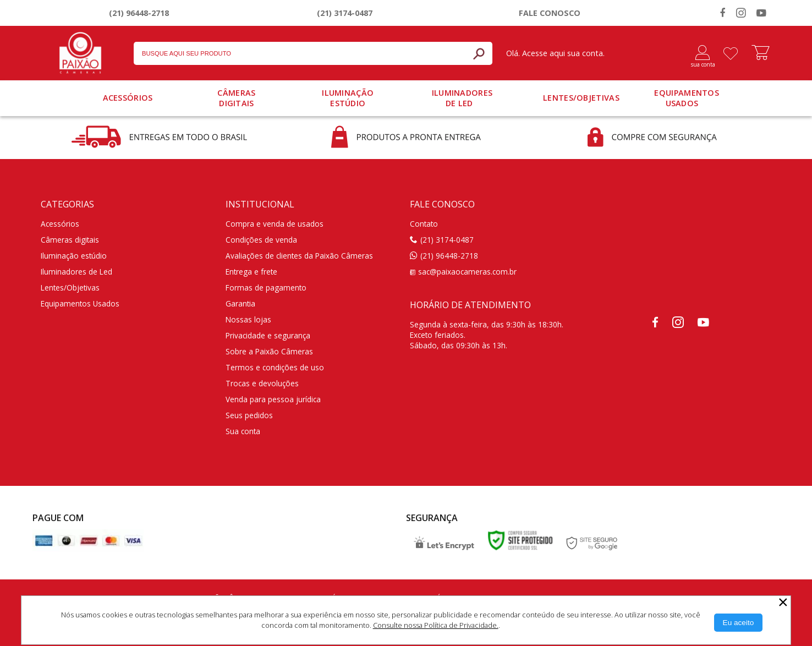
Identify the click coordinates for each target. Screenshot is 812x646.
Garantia (240, 303)
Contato (424, 224)
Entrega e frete (251, 272)
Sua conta (243, 431)
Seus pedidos (249, 415)
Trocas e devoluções (262, 383)
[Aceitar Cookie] (739, 623)
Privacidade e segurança (268, 335)
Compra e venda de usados (275, 224)
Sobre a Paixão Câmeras (269, 351)
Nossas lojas (248, 319)
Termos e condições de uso (275, 367)
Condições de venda (261, 240)
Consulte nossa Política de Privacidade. (436, 625)
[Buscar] (479, 53)
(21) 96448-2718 (139, 13)
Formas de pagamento (266, 288)
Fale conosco (550, 13)
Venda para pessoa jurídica (273, 399)
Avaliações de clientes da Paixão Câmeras (299, 256)
